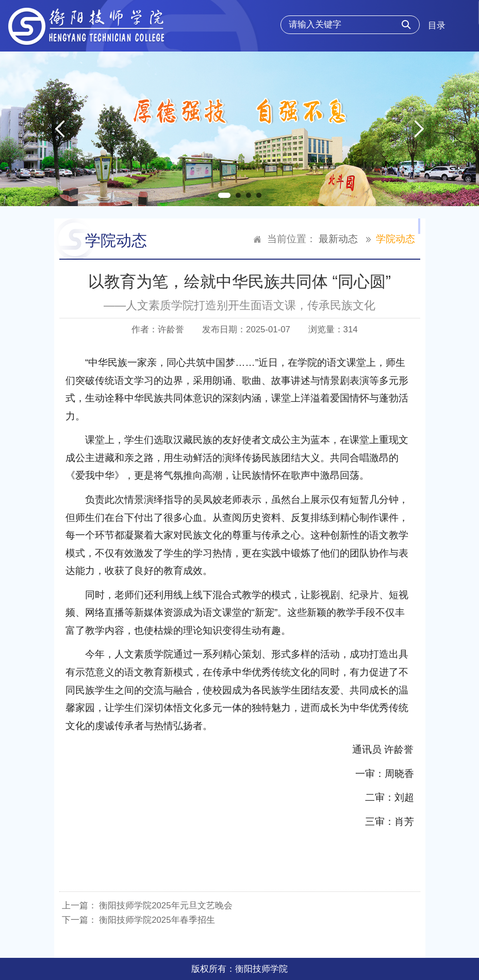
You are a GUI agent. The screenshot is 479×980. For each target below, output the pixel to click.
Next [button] (419, 129)
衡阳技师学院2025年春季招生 (157, 920)
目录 (437, 26)
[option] (239, 129)
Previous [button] (60, 129)
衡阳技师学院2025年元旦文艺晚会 (166, 906)
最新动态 (338, 239)
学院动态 (395, 239)
